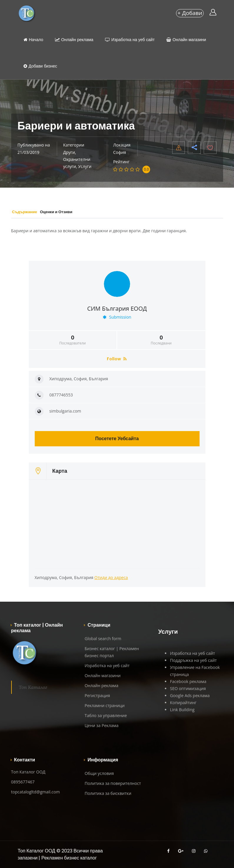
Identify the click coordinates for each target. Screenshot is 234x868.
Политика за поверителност (113, 783)
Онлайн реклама (74, 40)
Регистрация (97, 695)
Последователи (73, 340)
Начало (33, 40)
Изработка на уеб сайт (130, 40)
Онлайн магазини (186, 40)
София (120, 152)
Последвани (161, 340)
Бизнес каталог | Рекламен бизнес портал (112, 652)
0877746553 (61, 395)
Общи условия (99, 773)
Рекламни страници (104, 705)
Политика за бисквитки (108, 793)
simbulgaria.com (65, 411)
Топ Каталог (33, 687)
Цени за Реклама (101, 725)
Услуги (85, 166)
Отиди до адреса (111, 577)
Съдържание (29, 212)
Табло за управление (106, 715)
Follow (117, 359)
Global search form (103, 639)
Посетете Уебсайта (117, 439)
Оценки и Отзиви (70, 212)
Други (69, 152)
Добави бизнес (40, 66)
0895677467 (23, 782)
